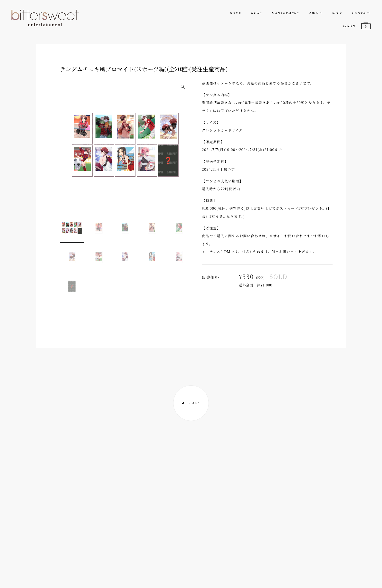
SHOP (337, 13)
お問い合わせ (296, 236)
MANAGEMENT (286, 13)
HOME (235, 13)
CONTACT (361, 13)
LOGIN (349, 26)
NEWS (257, 13)
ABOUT (316, 13)
